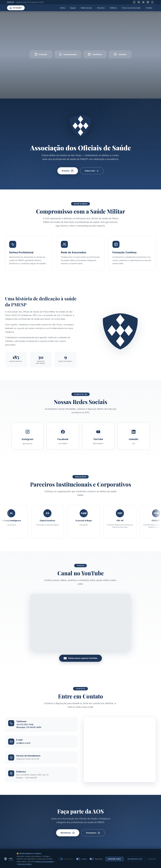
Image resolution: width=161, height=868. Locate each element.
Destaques (93, 838)
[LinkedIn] (148, 2)
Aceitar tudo (114, 859)
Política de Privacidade (44, 862)
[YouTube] (143, 2)
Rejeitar (152, 859)
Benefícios (68, 838)
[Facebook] (139, 2)
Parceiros (101, 8)
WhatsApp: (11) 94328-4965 (29, 732)
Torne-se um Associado (131, 8)
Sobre (63, 8)
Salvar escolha (135, 859)
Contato (149, 8)
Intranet (16, 8)
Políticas (113, 8)
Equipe (73, 8)
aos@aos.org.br (23, 748)
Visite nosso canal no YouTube (80, 663)
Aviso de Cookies (25, 864)
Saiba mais (92, 171)
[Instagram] (134, 2)
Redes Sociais (86, 8)
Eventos (68, 171)
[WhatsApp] (152, 2)
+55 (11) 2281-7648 (25, 729)
